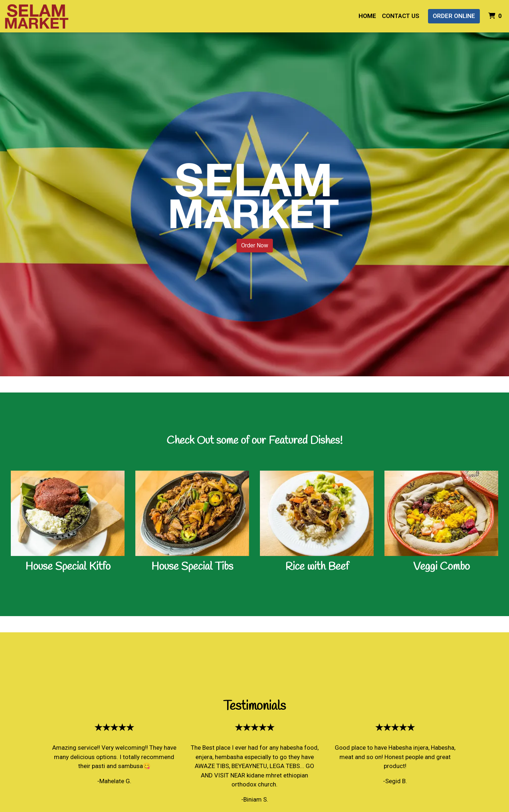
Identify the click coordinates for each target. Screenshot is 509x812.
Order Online (454, 16)
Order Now (255, 245)
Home (367, 16)
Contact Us (401, 16)
